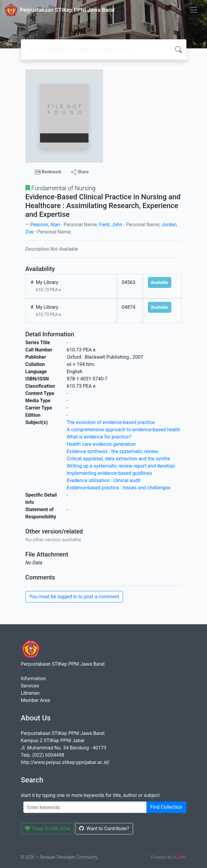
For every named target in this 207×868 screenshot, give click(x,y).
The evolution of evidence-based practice (111, 422)
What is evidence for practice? (99, 437)
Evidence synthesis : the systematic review (112, 451)
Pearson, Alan (45, 225)
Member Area (35, 700)
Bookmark (48, 172)
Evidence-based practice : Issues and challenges (119, 488)
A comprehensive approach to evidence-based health (124, 430)
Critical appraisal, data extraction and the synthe (118, 459)
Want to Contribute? (104, 829)
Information (33, 679)
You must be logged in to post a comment (74, 597)
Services (30, 686)
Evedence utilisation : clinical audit (103, 480)
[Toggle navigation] (194, 10)
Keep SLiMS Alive (48, 829)
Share (80, 172)
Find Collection (166, 807)
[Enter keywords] (85, 807)
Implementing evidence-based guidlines (109, 473)
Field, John (111, 225)
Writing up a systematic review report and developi (121, 466)
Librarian (30, 693)
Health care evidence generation (101, 444)
